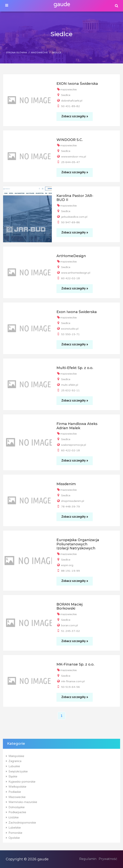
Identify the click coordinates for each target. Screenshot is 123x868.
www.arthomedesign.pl (73, 273)
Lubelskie (13, 828)
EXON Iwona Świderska (77, 84)
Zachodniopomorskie (21, 823)
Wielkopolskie (16, 787)
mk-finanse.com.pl (71, 681)
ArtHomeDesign (71, 256)
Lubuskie (13, 766)
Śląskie (12, 777)
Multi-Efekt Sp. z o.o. (75, 368)
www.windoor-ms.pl (71, 157)
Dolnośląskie (15, 807)
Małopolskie (15, 756)
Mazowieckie (39, 52)
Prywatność (108, 859)
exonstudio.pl (67, 329)
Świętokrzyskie (17, 772)
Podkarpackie (16, 812)
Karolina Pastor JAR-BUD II (75, 198)
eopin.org (65, 565)
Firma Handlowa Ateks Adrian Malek (77, 426)
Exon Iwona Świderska (77, 312)
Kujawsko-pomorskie (21, 782)
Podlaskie (13, 792)
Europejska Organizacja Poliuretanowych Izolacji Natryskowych (78, 544)
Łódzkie (12, 818)
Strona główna (16, 52)
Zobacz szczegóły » (75, 116)
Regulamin (88, 859)
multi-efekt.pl (67, 385)
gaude (62, 4)
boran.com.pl (67, 625)
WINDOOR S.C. (70, 140)
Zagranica (14, 761)
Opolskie (13, 838)
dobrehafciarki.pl (69, 101)
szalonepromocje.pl (71, 445)
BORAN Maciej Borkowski (70, 606)
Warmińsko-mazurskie (22, 802)
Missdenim (66, 484)
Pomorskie (14, 833)
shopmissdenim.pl (70, 501)
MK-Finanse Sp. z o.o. (75, 664)
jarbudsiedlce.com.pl (72, 217)
